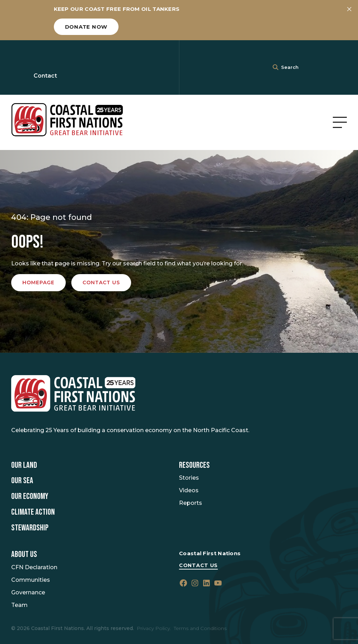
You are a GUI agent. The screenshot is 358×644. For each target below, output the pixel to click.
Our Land (24, 465)
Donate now (86, 27)
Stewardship (30, 528)
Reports (191, 503)
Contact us (101, 282)
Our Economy (30, 496)
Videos (189, 490)
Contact (45, 76)
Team (19, 605)
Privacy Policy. (154, 628)
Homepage (38, 282)
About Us (24, 554)
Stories (189, 478)
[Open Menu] (340, 122)
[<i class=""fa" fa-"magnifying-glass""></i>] (275, 67)
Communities (31, 580)
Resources (194, 465)
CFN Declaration (34, 567)
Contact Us (198, 565)
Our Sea (22, 481)
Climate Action (33, 512)
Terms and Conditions (200, 628)
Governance (28, 592)
